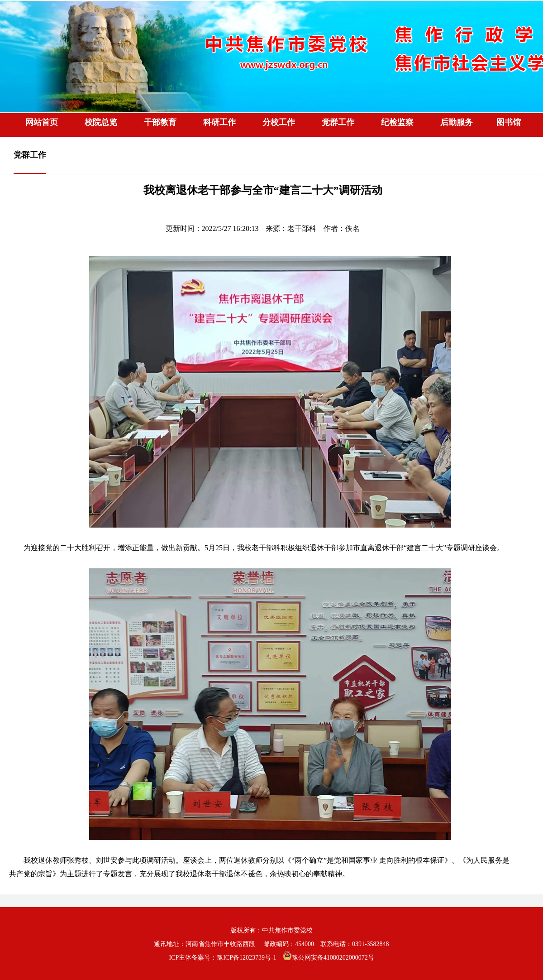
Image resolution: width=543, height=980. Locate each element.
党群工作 (338, 122)
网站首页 (42, 122)
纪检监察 (397, 122)
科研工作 (219, 122)
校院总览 (101, 122)
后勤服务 (457, 122)
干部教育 (160, 122)
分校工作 (279, 122)
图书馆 (509, 122)
